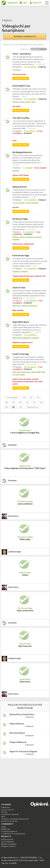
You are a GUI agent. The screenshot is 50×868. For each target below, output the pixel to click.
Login (25, 2)
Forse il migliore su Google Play (25, 433)
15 (24, 397)
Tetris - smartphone (22, 54)
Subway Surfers (20, 187)
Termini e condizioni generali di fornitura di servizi (15, 820)
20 (20, 402)
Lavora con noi (7, 810)
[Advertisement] (21, 777)
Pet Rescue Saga (20, 219)
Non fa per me (25, 646)
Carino (25, 575)
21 (27, 402)
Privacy (4, 812)
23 (41, 402)
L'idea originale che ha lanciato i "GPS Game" (25, 468)
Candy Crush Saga (21, 354)
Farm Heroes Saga (21, 255)
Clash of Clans (19, 287)
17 (38, 397)
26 (20, 407)
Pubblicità (6, 807)
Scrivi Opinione (8, 842)
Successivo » (33, 407)
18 (7, 402)
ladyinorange (15, 552)
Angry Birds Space (21, 322)
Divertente (25, 682)
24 (7, 407)
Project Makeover (18, 742)
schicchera (13, 516)
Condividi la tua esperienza (13, 834)
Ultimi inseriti (7, 839)
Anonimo (12, 445)
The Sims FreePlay (21, 118)
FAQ (3, 817)
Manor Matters (17, 724)
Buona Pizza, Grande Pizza (22, 714)
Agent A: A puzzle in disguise (23, 751)
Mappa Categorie (9, 844)
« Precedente (12, 397)
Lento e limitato (25, 504)
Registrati (37, 2)
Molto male (25, 539)
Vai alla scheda (21, 78)
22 (34, 402)
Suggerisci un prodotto (25, 36)
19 (13, 402)
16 (31, 397)
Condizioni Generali (10, 814)
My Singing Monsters (22, 152)
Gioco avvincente (25, 610)
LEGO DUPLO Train (21, 86)
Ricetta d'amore (17, 733)
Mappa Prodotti (8, 846)
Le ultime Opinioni (9, 831)
